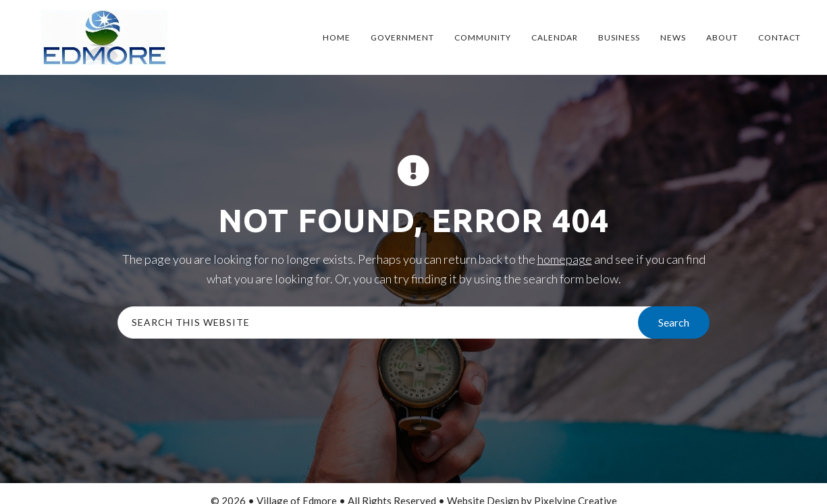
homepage (565, 259)
